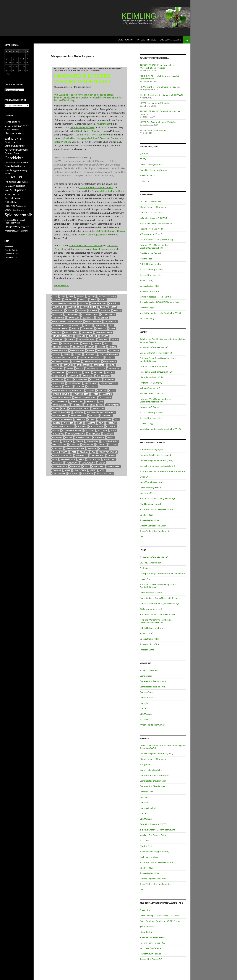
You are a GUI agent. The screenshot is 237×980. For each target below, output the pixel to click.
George (78, 354)
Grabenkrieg (110, 361)
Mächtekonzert (81, 394)
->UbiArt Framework (100, 249)
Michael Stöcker (61, 405)
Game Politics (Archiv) (150, 488)
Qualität (112, 427)
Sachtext (109, 434)
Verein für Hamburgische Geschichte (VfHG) (161, 313)
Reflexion (102, 430)
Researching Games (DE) (151, 275)
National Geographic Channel (101, 412)
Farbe (56, 343)
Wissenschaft (93, 71)
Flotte (108, 343)
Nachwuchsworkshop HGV (152, 393)
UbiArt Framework (108, 452)
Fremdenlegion (60, 350)
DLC (111, 325)
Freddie (102, 347)
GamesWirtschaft (148, 808)
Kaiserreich (88, 376)
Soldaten (67, 441)
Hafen (112, 365)
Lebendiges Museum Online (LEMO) (68, 390)
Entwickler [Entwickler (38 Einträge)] (14, 138)
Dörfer (75, 329)
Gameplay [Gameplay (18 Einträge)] (23, 150)
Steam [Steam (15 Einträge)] (15, 220)
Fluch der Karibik (61, 347)
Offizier (94, 416)
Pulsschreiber (97, 427)
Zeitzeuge (74, 474)
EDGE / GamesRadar (149, 670)
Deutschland (111, 321)
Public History (78, 71)
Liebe (113, 390)
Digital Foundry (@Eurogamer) (154, 207)
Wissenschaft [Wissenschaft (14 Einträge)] (21, 231)
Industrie (98, 372)
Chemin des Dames (91, 314)
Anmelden (9, 246)
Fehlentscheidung (71, 343)
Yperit (93, 470)
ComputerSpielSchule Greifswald (155, 455)
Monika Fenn (113, 405)
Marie (95, 394)
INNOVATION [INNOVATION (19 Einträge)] (13, 177)
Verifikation (94, 459)
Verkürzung (110, 459)
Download (88, 329)
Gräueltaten (99, 365)
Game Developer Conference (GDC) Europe (160, 921)
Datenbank (88, 318)
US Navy (112, 456)
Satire (69, 437)
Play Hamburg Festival (150, 253)
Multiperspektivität (80, 408)
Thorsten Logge (147, 308)
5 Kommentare (83, 87)
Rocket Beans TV (148, 175)
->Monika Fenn (98, 131)
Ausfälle (115, 303)
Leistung (102, 390)
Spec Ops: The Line (110, 441)
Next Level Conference (150, 948)
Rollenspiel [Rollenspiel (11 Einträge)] (21, 206)
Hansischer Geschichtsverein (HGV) (156, 223)
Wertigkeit (99, 466)
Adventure (73, 68)
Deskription (103, 318)
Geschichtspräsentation (65, 358)
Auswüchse (74, 307)
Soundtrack (93, 441)
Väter (81, 459)
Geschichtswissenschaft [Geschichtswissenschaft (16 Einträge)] (17, 162)
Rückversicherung (77, 434)
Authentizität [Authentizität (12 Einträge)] (10, 126)
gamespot (144, 797)
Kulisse (68, 387)
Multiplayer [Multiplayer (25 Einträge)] (18, 190)
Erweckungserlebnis (63, 336)
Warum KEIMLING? (126, 40)
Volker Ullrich (60, 466)
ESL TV (143, 159)
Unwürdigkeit (97, 456)
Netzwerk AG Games (149, 407)
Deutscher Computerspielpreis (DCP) (157, 466)
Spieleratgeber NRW (149, 286)
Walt (87, 466)
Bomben (82, 311)
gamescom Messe (148, 493)
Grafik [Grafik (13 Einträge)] (22, 166)
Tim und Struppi (60, 452)
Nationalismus (60, 416)
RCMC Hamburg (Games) (152, 270)
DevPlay (144, 154)
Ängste (83, 300)
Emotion (57, 332)
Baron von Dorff (108, 307)
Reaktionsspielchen (72, 430)
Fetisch (87, 343)
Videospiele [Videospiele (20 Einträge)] (22, 227)
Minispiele (77, 405)
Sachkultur (95, 434)
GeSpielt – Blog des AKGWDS (153, 218)
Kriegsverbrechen (109, 383)
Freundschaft (78, 350)
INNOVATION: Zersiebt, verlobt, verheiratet (82, 79)
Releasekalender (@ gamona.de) (154, 851)
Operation (81, 419)
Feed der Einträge (11, 250)
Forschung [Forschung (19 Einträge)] (11, 150)
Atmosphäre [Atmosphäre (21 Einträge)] (12, 122)
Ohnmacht (107, 416)
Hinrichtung (115, 369)
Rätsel (56, 430)
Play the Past (146, 259)
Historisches (75, 372)
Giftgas (76, 361)
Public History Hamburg (151, 264)
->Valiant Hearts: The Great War (90, 134)
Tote (74, 452)
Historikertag (146, 932)
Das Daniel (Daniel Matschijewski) (156, 353)
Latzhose (80, 387)
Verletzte (58, 463)
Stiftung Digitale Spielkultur (153, 526)
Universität (81, 456)
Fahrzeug (103, 340)
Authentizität (90, 307)
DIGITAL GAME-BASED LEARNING (94, 68)
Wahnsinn (76, 466)
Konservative (75, 383)
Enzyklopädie (72, 332)
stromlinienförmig (75, 448)
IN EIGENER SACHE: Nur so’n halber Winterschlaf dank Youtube (157, 66)
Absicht (80, 296)
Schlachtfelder (83, 437)
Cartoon (58, 314)
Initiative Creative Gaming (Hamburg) (157, 498)
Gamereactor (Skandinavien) (153, 687)
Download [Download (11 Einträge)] (15, 130)
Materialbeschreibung (85, 398)
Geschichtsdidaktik (109, 354)
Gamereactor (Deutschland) (153, 681)
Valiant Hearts (68, 459)
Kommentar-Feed (12, 254)
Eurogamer (145, 764)
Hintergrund (59, 372)
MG (101, 401)
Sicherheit (99, 437)
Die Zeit (88, 325)
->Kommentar (103, 124)
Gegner (67, 354)
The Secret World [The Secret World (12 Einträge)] (12, 223)
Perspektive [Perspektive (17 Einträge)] (11, 198)
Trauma (84, 452)
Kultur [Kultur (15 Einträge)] (25, 182)
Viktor (102, 463)
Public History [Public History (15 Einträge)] (12, 202)
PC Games (144, 719)
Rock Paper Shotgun (149, 857)
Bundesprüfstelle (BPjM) (151, 450)
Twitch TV (144, 181)
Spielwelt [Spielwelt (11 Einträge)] (8, 220)
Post (101, 423)
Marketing (107, 394)
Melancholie (77, 401)
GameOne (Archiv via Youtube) (154, 170)
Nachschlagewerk (62, 412)
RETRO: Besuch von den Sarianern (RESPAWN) (162, 95)
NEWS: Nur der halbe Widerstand (155, 103)
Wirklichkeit (114, 466)
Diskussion (101, 325)
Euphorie (93, 336)
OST (117, 419)
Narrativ (79, 412)
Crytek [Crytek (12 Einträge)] (8, 130)
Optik (92, 419)
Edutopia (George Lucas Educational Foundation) (162, 471)
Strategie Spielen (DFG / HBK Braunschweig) (160, 302)
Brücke (118, 311)
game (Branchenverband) (151, 482)
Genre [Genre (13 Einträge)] (16, 153)
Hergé (80, 369)
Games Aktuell (146, 698)
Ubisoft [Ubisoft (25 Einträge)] (10, 227)
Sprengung (88, 445)
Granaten (68, 365)
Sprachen (75, 445)
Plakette (91, 423)
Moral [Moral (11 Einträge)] (7, 191)
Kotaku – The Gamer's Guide (153, 835)
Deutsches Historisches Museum (68, 321)
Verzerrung (72, 463)
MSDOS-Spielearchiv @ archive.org (156, 240)
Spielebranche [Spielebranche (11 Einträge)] (18, 210)
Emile (113, 329)
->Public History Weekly (82, 127)
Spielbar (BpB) (146, 280)
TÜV (93, 452)
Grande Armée (83, 365)
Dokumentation (61, 329)
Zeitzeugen (88, 474)
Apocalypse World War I (64, 303)
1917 (63, 296)
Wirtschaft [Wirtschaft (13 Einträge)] (10, 231)
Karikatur (58, 379)
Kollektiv (96, 379)
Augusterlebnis (99, 303)
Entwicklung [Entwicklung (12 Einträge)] (10, 142)
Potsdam (112, 423)
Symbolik (92, 448)
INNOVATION (64, 71)
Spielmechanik (60, 445)
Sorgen (79, 441)
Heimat (70, 369)
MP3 (64, 408)
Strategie (58, 448)
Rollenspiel (59, 434)
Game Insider (146, 676)
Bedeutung (58, 311)
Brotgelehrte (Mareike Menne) (154, 347)
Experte (71, 340)
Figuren (97, 343)
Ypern (103, 470)
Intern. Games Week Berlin (152, 937)
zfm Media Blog (147, 318)
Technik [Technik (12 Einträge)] (22, 220)
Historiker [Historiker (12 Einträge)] (9, 174)
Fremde (113, 347)
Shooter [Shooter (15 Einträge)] (8, 210)
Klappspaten (81, 379)
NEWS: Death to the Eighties (153, 130)
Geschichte (91, 354)
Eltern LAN (145, 477)
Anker (94, 300)
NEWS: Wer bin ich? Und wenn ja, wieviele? (160, 87)
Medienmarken (60, 401)
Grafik (56, 365)
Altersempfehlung (107, 296)
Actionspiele (60, 68)
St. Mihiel (102, 445)
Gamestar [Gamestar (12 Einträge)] (9, 153)
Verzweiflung (88, 463)
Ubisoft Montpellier (63, 456)
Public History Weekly (63, 427)
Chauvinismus (72, 314)
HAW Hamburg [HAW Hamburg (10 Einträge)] (22, 171)
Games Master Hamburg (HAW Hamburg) (159, 603)
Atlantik (84, 303)
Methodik (91, 401)
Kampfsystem (103, 376)
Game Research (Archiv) (151, 212)
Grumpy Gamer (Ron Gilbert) (153, 366)
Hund (88, 372)
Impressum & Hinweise (146, 40)
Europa (105, 336)
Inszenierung (59, 376)
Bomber (93, 311)
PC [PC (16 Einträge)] (18, 194)
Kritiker (57, 387)
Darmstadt (74, 318)
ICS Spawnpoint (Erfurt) (151, 234)
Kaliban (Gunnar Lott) (150, 388)
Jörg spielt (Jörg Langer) (151, 383)
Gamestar (144, 703)
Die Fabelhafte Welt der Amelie (67, 325)
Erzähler (81, 336)
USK (142, 537)
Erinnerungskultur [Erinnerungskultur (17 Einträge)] (15, 146)
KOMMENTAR (59, 383)
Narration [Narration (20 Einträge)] (10, 194)
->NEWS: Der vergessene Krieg (94, 234)
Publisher (82, 427)
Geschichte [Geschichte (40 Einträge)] (14, 158)
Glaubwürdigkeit (92, 361)
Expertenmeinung (87, 340)
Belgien (71, 311)
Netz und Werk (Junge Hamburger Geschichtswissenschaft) (156, 246)
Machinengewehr (61, 394)
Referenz (90, 430)
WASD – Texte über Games (152, 725)
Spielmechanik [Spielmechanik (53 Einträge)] (18, 215)
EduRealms (145, 568)
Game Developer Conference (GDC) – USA (160, 916)
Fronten (102, 350)
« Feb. (8, 74)
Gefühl (57, 354)
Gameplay (115, 350)
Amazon (57, 300)
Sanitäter (58, 437)
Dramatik (102, 329)
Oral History (105, 419)
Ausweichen (59, 307)
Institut (111, 372)
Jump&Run (74, 376)
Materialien (105, 398)
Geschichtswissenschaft (91, 358)
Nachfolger (98, 408)
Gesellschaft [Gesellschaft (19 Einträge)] (12, 166)
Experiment (58, 340)
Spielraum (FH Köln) (149, 291)
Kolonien (109, 379)
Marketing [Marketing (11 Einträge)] (9, 186)
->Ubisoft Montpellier (110, 191)
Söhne (56, 441)
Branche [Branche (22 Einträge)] (22, 126)
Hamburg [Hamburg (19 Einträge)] (10, 170)
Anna (103, 300)
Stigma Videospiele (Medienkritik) (155, 297)
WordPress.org (11, 257)
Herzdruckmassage (96, 369)
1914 (55, 296)
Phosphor (69, 423)
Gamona (144, 708)
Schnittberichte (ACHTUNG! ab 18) (156, 509)
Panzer (57, 423)
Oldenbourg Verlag (62, 419)
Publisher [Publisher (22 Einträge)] (11, 206)
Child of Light (109, 314)
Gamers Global (147, 692)
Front (91, 350)
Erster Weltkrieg (104, 332)
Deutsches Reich (93, 321)
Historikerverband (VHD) (152, 229)
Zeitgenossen (59, 474)
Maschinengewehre (62, 398)
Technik (104, 448)
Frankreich (78, 347)
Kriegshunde (91, 383)
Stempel (113, 445)
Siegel (111, 437)
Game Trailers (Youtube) (151, 165)
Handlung (58, 369)
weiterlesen (61, 285)
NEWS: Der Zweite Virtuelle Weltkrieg (158, 122)
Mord (56, 408)
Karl (69, 379)
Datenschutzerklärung (171, 40)
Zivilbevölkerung (105, 474)
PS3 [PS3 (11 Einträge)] (20, 199)
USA (55, 459)
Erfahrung (87, 332)
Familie (115, 340)
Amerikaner (71, 300)
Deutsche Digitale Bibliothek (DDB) (156, 460)
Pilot (80, 423)
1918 (71, 296)
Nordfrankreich (79, 416)
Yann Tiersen (80, 470)
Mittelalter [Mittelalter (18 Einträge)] (19, 186)
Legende (91, 390)
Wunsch (57, 470)
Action (91, 296)
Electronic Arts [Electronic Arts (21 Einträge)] (14, 133)
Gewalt (110, 358)
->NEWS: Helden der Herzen (110, 231)
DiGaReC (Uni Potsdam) (151, 202)
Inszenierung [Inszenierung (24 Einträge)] (13, 182)
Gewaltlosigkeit (61, 361)
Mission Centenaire (94, 405)
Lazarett (93, 387)
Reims (113, 430)
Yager (68, 470)
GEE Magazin (146, 714)
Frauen (91, 347)
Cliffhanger (59, 318)
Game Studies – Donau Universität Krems (159, 598)
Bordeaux (106, 311)
